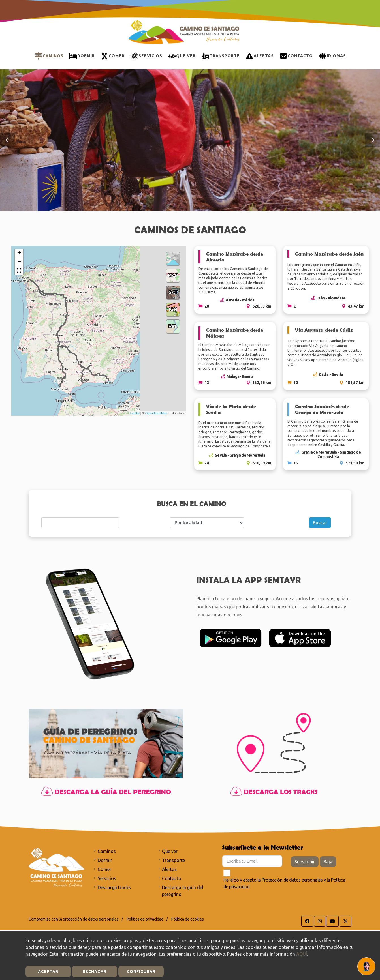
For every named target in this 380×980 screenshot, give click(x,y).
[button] (7, 140)
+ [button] (19, 254)
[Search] (80, 523)
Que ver (170, 851)
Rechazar (95, 972)
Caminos (107, 851)
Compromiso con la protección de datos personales (74, 919)
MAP (173, 275)
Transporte (173, 860)
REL (173, 326)
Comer (104, 869)
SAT (173, 292)
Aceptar (48, 972)
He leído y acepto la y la (284, 883)
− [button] (19, 262)
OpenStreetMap (156, 413)
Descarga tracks (114, 887)
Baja (328, 862)
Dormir (105, 860)
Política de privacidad (145, 919)
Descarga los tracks (274, 792)
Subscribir (305, 862)
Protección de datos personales (292, 880)
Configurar (141, 972)
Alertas (169, 869)
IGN (173, 309)
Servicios (107, 878)
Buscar (320, 523)
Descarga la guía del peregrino (106, 792)
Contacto (172, 878)
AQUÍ (302, 954)
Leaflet (135, 413)
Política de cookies (188, 919)
